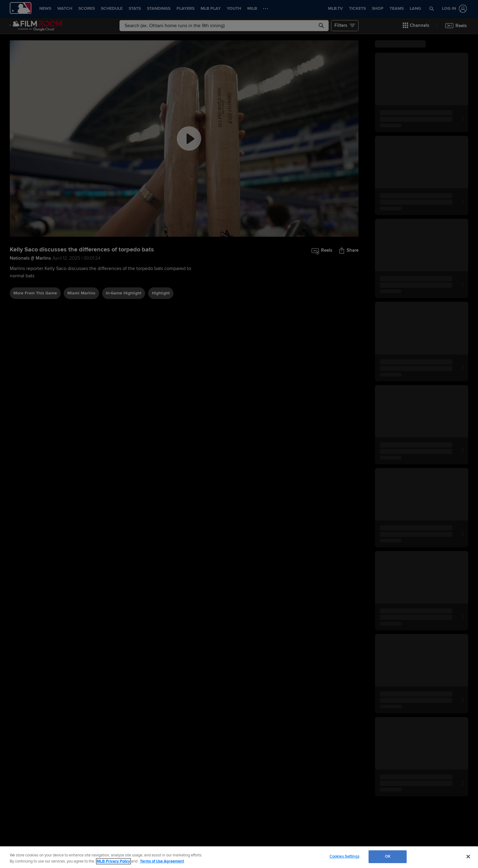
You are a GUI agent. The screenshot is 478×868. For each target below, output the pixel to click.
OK (388, 856)
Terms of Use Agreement (162, 861)
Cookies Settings (344, 856)
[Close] (468, 856)
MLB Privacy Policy (113, 861)
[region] (239, 857)
